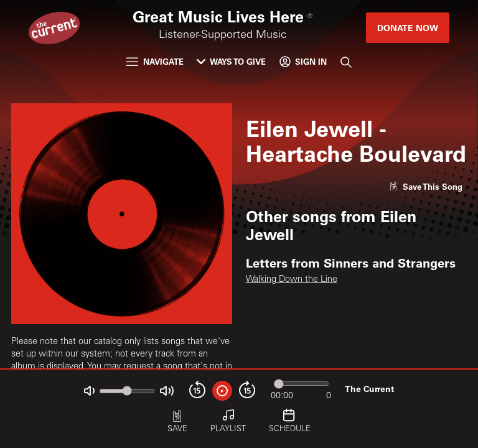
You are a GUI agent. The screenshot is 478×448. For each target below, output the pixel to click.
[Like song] (426, 186)
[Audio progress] (301, 384)
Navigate (155, 61)
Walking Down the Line (292, 280)
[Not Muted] (89, 391)
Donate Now (408, 28)
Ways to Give (231, 61)
